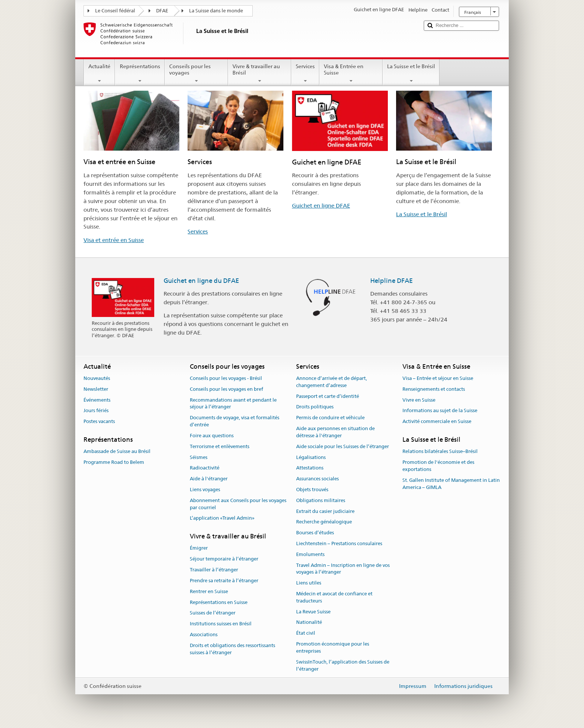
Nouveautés (97, 378)
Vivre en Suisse (419, 400)
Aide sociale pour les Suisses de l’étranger (343, 446)
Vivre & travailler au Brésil (260, 73)
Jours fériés (96, 411)
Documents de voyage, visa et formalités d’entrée (235, 422)
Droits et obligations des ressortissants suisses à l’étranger (232, 649)
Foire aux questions (212, 436)
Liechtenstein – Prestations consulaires (339, 543)
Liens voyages (205, 490)
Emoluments (310, 554)
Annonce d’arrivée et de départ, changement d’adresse (331, 382)
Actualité (99, 73)
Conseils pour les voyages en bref (226, 389)
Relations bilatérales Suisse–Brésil (440, 452)
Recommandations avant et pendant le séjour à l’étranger (233, 404)
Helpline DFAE (392, 281)
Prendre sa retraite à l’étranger (224, 581)
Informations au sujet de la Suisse (440, 411)
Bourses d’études (315, 533)
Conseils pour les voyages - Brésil (226, 378)
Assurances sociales (317, 479)
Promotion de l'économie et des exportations (438, 466)
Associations (204, 635)
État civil (306, 633)
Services (305, 73)
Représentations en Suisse (219, 602)
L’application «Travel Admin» (222, 518)
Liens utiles (309, 583)
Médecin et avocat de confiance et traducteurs (334, 597)
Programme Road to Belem (114, 462)
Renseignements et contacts (434, 389)
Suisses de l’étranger (213, 613)
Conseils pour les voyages (196, 73)
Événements (97, 400)
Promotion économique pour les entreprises (333, 647)
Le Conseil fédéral (115, 11)
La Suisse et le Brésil (411, 73)
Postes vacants (99, 422)
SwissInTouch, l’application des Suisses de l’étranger (343, 665)
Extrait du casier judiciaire (325, 511)
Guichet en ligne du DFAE (201, 281)
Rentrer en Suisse (209, 591)
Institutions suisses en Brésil (221, 624)
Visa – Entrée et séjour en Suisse (438, 378)
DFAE (162, 11)
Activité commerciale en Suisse (437, 422)
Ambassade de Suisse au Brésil (117, 452)
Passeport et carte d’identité (328, 396)
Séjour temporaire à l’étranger (224, 559)
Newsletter (96, 389)
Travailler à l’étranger (214, 570)
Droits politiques (315, 407)
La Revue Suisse (313, 612)
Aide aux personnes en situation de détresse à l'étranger (335, 432)
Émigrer (199, 548)
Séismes (199, 457)
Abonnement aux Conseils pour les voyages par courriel (238, 504)
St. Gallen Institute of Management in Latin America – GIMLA (451, 484)
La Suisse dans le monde (216, 11)
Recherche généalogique (324, 522)
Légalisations (311, 457)
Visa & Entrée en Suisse (351, 73)
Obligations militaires (321, 500)
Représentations (140, 73)
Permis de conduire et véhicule (330, 418)
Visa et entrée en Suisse (114, 240)
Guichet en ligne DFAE (321, 206)
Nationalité (309, 623)
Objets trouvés (312, 490)
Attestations (310, 468)
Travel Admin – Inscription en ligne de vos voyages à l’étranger (343, 569)
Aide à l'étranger (209, 479)
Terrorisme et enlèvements (220, 446)
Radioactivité (205, 468)
